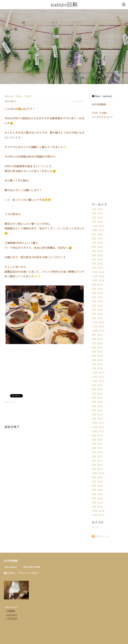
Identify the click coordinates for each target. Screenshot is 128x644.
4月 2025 (97, 256)
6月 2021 (97, 448)
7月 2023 (97, 344)
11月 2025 (98, 226)
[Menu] (124, 4)
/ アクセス (12, 618)
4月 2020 (97, 494)
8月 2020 (97, 478)
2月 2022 (97, 415)
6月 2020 (97, 486)
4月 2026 (97, 209)
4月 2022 (97, 406)
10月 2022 (98, 381)
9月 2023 (97, 335)
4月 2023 (97, 356)
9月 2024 (97, 285)
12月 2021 (98, 423)
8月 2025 (97, 239)
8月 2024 (97, 289)
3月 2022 (97, 411)
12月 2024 (98, 272)
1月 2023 (97, 369)
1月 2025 (97, 268)
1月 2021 (97, 469)
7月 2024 (97, 293)
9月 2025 (97, 235)
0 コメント (79, 101)
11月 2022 (98, 377)
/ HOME (10, 611)
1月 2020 (97, 507)
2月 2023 (97, 365)
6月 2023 (97, 348)
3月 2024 (97, 310)
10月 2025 (98, 230)
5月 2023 (97, 352)
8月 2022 (97, 390)
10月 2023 (98, 331)
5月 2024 (97, 302)
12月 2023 (98, 323)
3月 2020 (97, 499)
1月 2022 (97, 419)
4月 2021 (97, 457)
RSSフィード (102, 537)
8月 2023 (97, 339)
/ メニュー (11, 614)
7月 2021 (97, 444)
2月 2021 (97, 465)
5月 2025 (97, 251)
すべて (95, 527)
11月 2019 (98, 515)
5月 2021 (97, 453)
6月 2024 (97, 297)
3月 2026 (97, 214)
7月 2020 (97, 482)
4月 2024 (97, 306)
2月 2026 (97, 218)
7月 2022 (97, 394)
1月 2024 (97, 318)
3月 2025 (97, 260)
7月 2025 (97, 243)
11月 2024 (98, 276)
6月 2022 (97, 398)
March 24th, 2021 (18, 96)
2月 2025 (97, 264)
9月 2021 (97, 436)
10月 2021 (98, 432)
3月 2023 (97, 360)
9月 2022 (97, 385)
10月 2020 (98, 473)
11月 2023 (98, 327)
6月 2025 (97, 247)
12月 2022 (98, 373)
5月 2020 (97, 490)
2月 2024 (97, 314)
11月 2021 (98, 427)
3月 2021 (97, 461)
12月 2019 (98, 511)
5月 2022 (97, 402)
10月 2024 (98, 281)
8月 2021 (97, 440)
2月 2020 (97, 503)
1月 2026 (97, 222)
